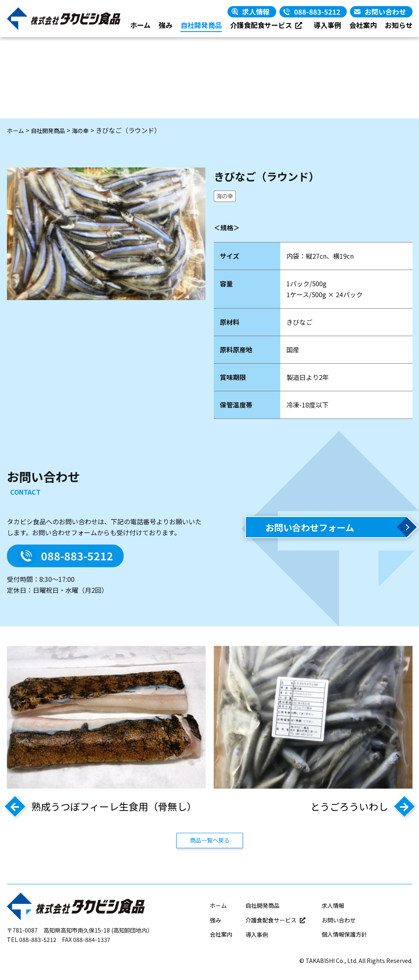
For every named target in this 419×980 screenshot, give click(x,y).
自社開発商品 (201, 25)
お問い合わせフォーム (310, 527)
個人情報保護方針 (344, 944)
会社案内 (363, 25)
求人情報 (256, 12)
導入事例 (327, 25)
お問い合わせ (385, 12)
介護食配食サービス (261, 25)
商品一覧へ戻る (210, 849)
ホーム (140, 25)
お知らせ (399, 25)
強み (165, 25)
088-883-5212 (317, 12)
